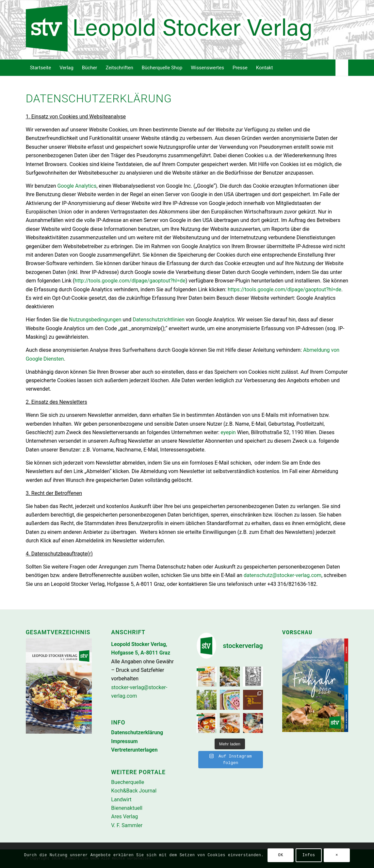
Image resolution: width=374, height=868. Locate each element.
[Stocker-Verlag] (187, 30)
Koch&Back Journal (134, 791)
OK (281, 855)
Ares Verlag (124, 817)
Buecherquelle (128, 782)
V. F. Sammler (127, 825)
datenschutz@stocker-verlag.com (283, 575)
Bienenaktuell (127, 808)
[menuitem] (41, 68)
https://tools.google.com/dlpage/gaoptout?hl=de (285, 289)
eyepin (228, 432)
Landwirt (121, 800)
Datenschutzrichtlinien (159, 320)
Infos (309, 855)
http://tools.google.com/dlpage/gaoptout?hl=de (130, 281)
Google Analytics (77, 186)
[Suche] (342, 68)
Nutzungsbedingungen (95, 320)
